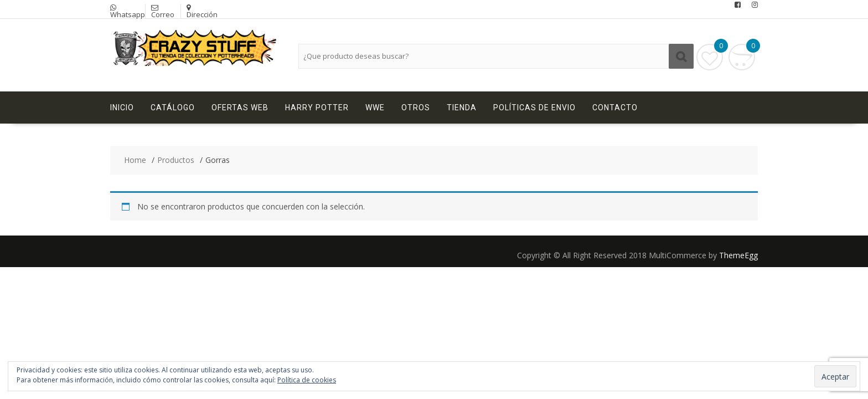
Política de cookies (307, 380)
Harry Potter (317, 108)
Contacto (615, 108)
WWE (375, 108)
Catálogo (173, 108)
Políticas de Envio (534, 108)
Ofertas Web (240, 108)
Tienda (462, 108)
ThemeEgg (738, 255)
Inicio (122, 108)
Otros (416, 108)
